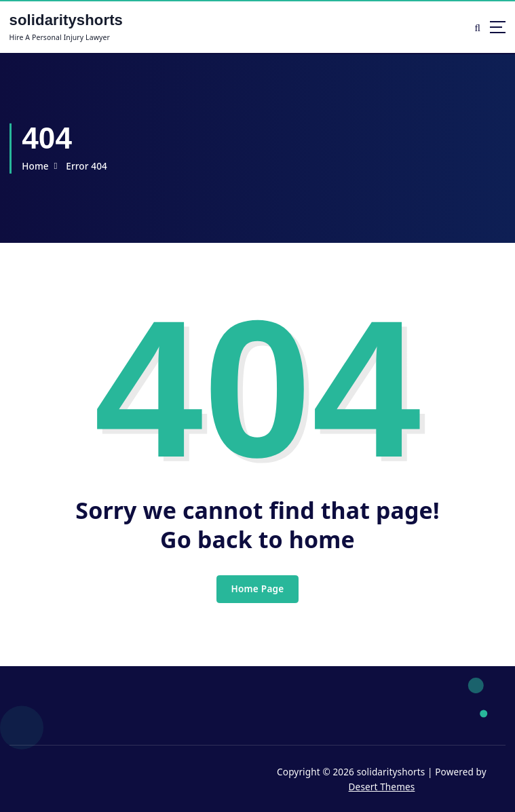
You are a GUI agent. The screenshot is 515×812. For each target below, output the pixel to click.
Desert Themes (382, 787)
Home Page (257, 589)
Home (35, 166)
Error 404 (87, 166)
